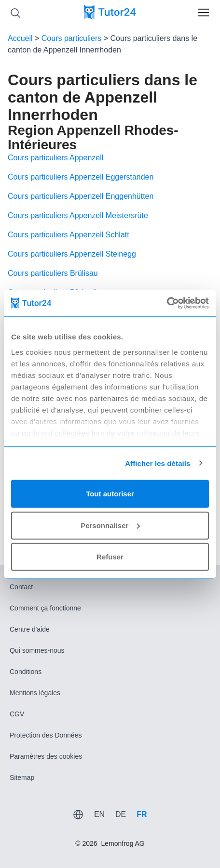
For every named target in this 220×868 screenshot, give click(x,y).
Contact (21, 587)
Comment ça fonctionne (45, 608)
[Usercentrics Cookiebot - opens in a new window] (167, 303)
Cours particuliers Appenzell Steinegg (72, 254)
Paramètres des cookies (46, 756)
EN (99, 814)
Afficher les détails (158, 463)
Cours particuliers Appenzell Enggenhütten (81, 196)
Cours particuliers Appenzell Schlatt (69, 235)
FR (142, 814)
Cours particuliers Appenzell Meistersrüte (78, 215)
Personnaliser (110, 525)
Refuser (110, 557)
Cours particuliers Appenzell (55, 158)
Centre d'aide (30, 629)
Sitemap (22, 777)
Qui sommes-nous (37, 650)
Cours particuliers (71, 38)
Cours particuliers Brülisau (53, 273)
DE (121, 814)
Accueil (20, 38)
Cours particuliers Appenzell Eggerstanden (81, 177)
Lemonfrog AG (123, 843)
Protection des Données (46, 735)
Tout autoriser (110, 494)
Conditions (26, 672)
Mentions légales (35, 693)
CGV (17, 714)
